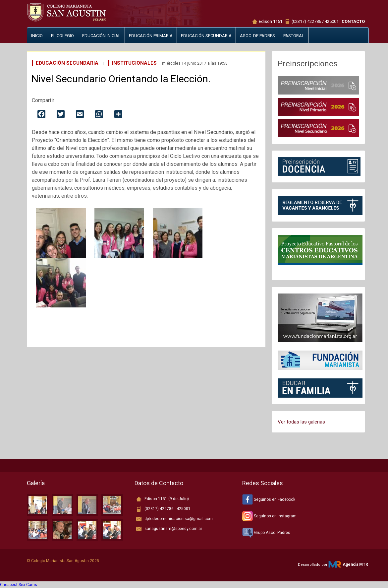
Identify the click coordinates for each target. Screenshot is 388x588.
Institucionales (134, 63)
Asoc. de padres (257, 36)
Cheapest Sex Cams (19, 585)
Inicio (37, 36)
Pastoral (294, 36)
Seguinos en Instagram (269, 516)
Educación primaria (151, 36)
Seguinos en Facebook (269, 499)
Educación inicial (101, 36)
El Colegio (62, 36)
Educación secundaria (206, 36)
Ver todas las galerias (301, 422)
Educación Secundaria (67, 63)
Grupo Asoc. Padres (266, 533)
